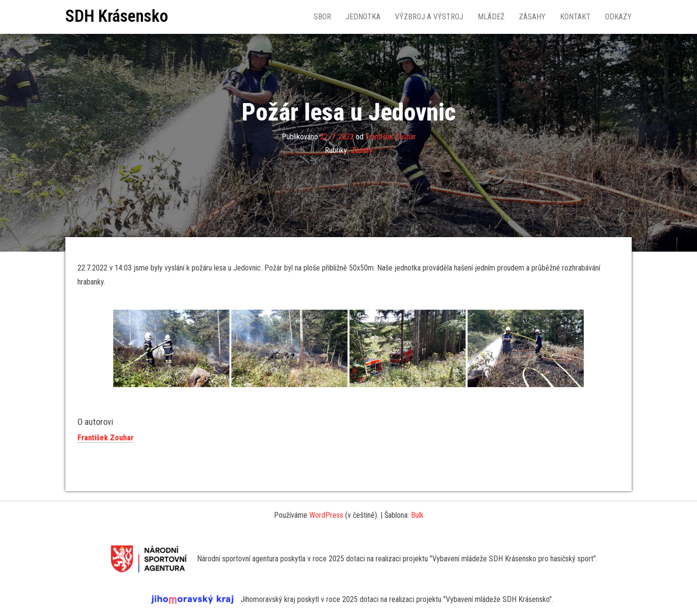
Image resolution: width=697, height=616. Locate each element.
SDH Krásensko (117, 16)
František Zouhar (391, 136)
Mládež (491, 17)
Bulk (417, 515)
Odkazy (618, 17)
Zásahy (532, 17)
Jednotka (363, 17)
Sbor (322, 17)
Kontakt (575, 17)
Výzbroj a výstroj (429, 17)
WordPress (326, 515)
